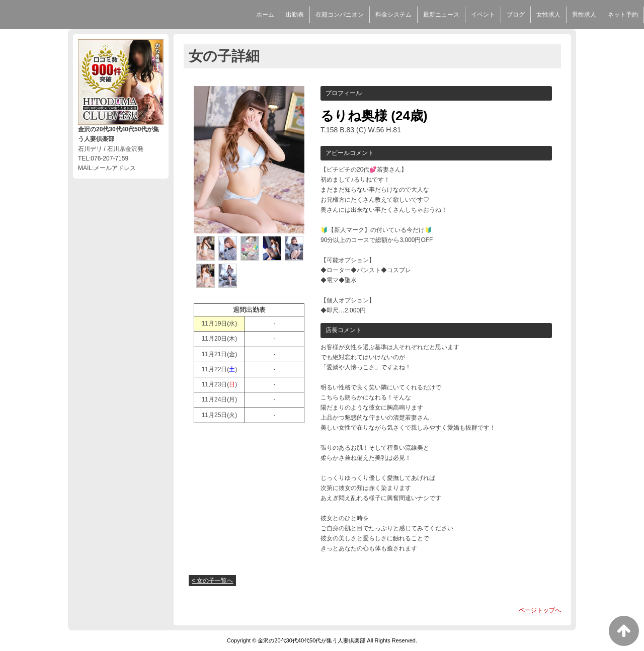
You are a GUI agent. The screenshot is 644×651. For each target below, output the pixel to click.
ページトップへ (540, 610)
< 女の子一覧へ (212, 581)
